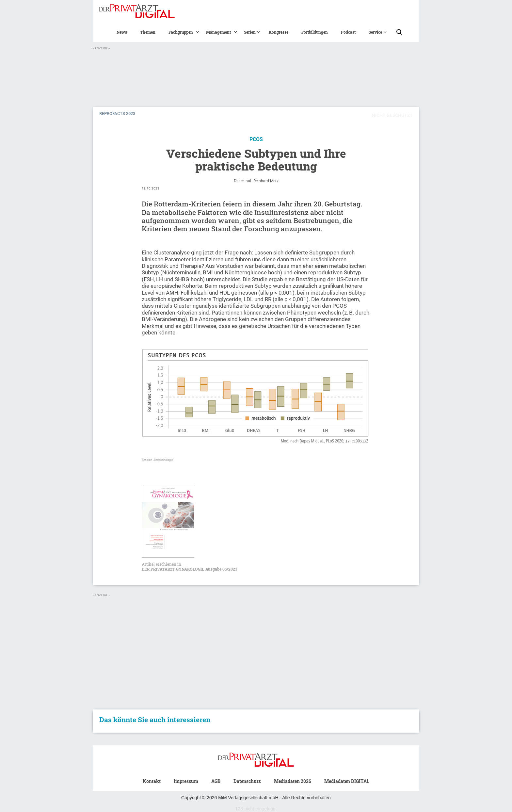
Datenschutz (247, 781)
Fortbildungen (315, 32)
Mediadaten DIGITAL (347, 781)
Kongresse (279, 32)
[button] (181, 32)
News (122, 32)
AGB (216, 781)
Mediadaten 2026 (293, 781)
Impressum (186, 781)
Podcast (348, 32)
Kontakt (152, 781)
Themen (148, 32)
